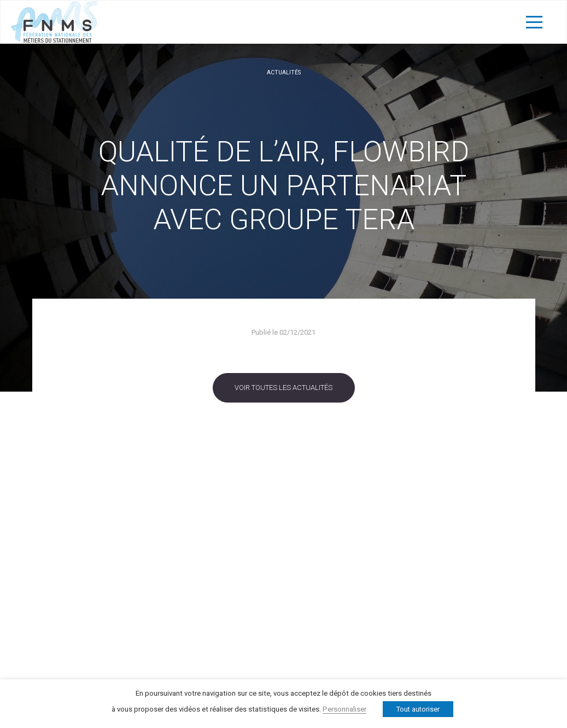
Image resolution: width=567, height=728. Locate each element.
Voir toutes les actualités (283, 388)
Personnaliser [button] (344, 709)
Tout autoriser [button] (418, 709)
